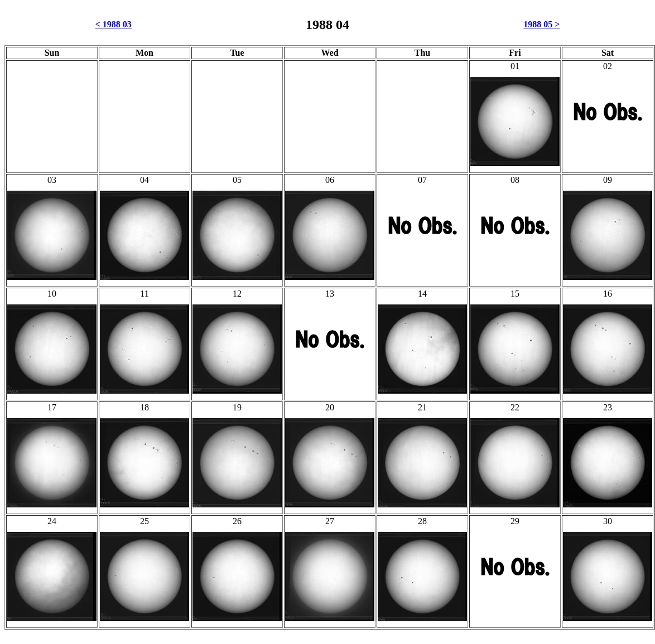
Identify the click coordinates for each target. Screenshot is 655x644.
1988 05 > (541, 24)
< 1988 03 (114, 24)
